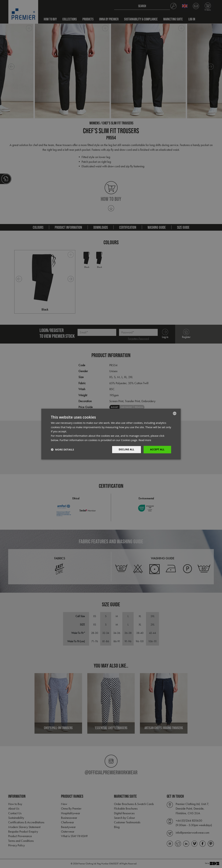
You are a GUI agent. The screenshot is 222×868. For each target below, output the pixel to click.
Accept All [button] (157, 449)
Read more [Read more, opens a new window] (145, 440)
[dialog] (111, 434)
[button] (62, 450)
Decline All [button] (126, 449)
